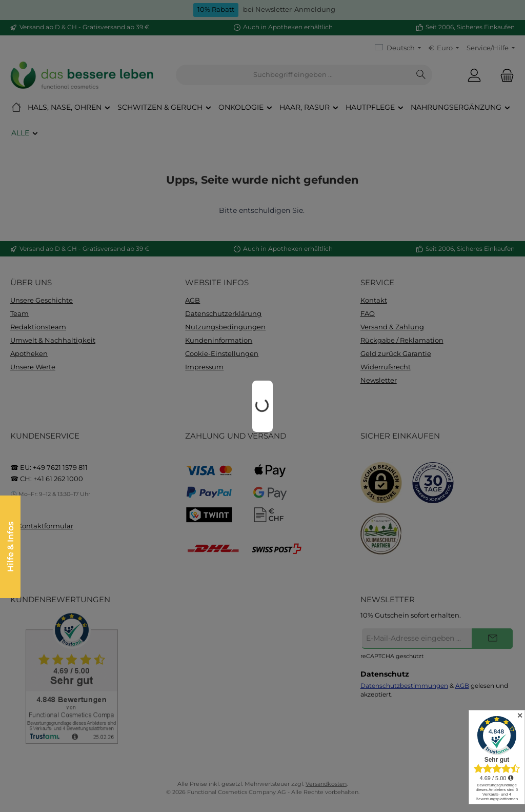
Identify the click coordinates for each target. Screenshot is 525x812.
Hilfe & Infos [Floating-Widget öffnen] (10, 547)
